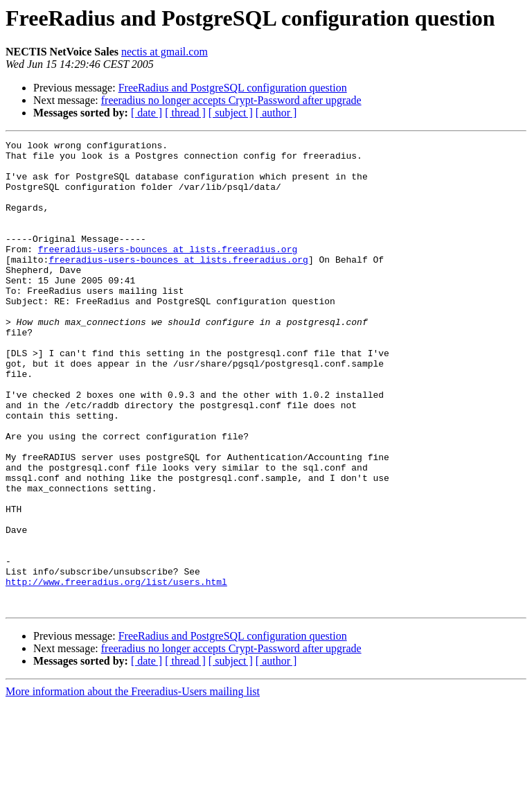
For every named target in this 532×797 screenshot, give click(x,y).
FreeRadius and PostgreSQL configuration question (233, 88)
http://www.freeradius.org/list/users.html (116, 671)
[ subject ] (231, 113)
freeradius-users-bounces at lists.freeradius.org (168, 272)
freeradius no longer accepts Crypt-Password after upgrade (231, 100)
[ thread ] (185, 113)
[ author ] (276, 113)
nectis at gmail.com (165, 52)
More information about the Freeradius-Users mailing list (133, 785)
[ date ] (147, 113)
